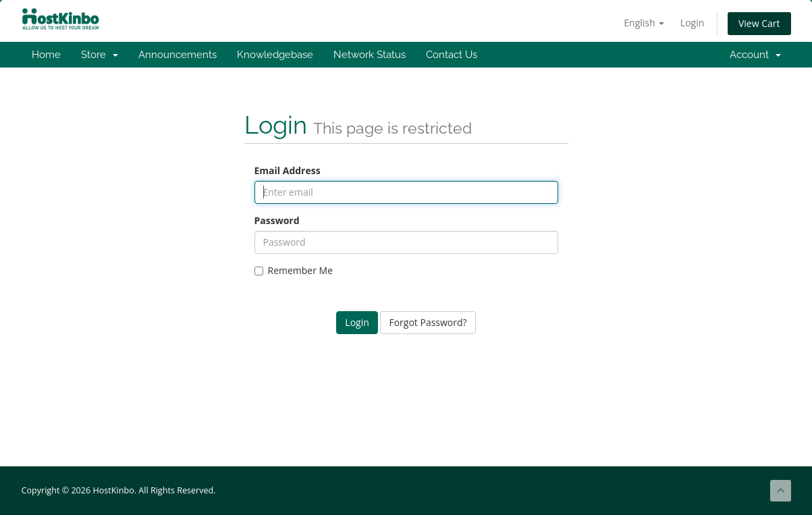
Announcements (178, 55)
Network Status (370, 55)
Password (277, 220)
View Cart (759, 23)
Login (692, 23)
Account (755, 55)
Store (100, 55)
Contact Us (452, 55)
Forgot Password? (428, 322)
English (644, 23)
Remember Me (294, 270)
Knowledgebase (275, 55)
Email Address (288, 170)
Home (46, 55)
